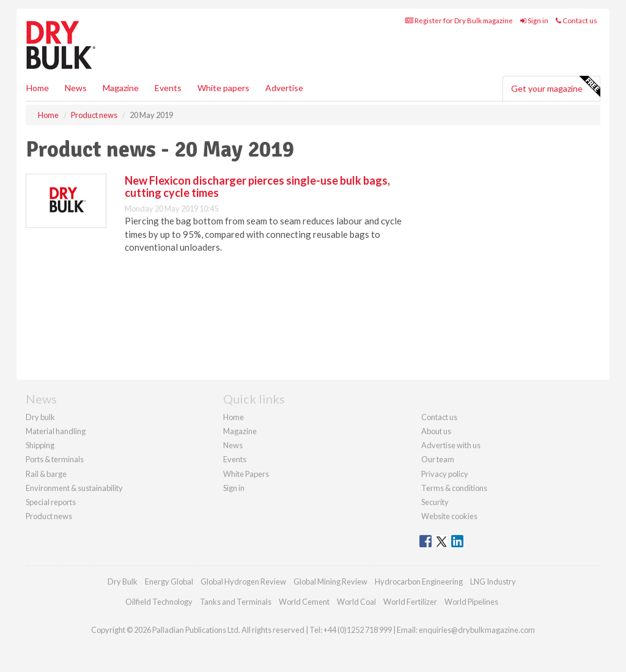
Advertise (284, 88)
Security (435, 502)
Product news (49, 516)
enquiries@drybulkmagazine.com (477, 630)
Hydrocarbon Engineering (419, 582)
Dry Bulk (123, 582)
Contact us (576, 20)
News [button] (76, 88)
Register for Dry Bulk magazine (459, 20)
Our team (438, 459)
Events (168, 88)
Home (38, 88)
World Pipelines (471, 602)
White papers (223, 88)
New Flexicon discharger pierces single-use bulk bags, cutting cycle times (257, 186)
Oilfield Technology (159, 602)
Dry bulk (40, 417)
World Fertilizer (410, 602)
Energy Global (169, 582)
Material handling (56, 431)
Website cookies (449, 516)
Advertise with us (451, 445)
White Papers (246, 474)
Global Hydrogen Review (243, 582)
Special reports (51, 502)
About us (436, 431)
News (233, 445)
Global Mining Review (330, 582)
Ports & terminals (55, 459)
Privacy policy (445, 474)
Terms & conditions (454, 488)
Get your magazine (555, 87)
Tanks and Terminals (236, 602)
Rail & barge (46, 474)
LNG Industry (493, 582)
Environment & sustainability (74, 488)
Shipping (40, 445)
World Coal (356, 602)
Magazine (121, 88)
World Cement (304, 602)
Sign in (534, 20)
